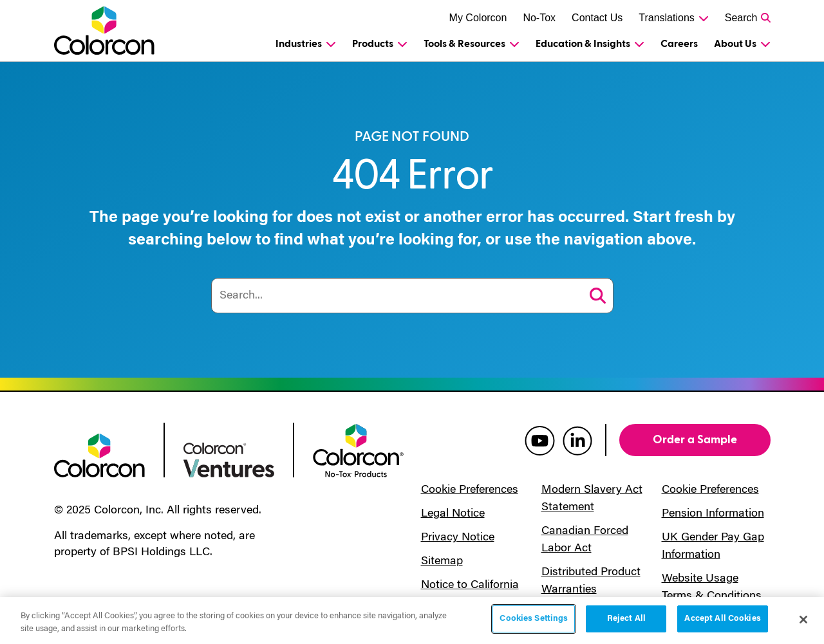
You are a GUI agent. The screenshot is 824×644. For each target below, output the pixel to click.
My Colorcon (478, 18)
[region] (412, 621)
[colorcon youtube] (540, 440)
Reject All (626, 619)
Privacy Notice (458, 538)
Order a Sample (695, 440)
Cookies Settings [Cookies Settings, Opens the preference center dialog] (534, 619)
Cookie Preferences (470, 490)
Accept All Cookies (722, 619)
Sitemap (442, 562)
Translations (667, 18)
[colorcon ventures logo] (229, 459)
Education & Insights (583, 44)
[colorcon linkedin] (577, 440)
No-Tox (539, 18)
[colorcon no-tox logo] (358, 450)
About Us (735, 44)
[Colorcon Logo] (107, 31)
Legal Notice (453, 514)
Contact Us (597, 18)
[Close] (803, 620)
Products (373, 44)
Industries (299, 44)
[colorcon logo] (99, 454)
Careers (679, 44)
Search (741, 18)
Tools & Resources (464, 44)
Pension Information (713, 514)
